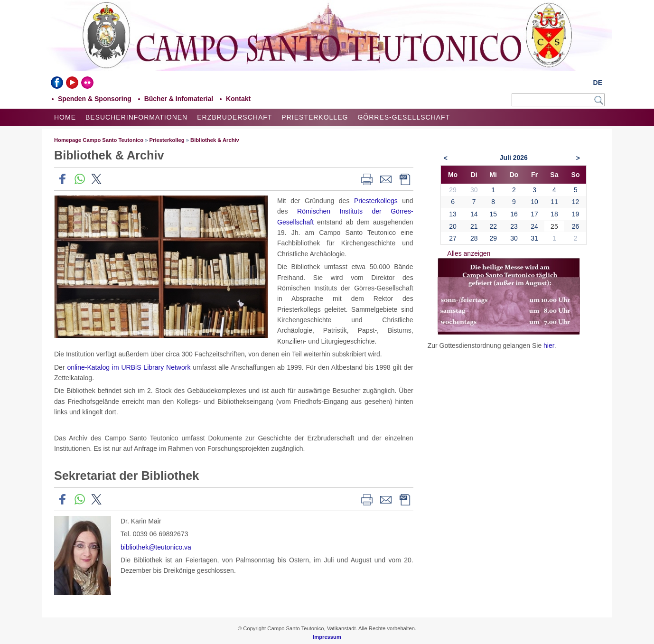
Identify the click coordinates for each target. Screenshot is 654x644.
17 (534, 214)
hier (549, 345)
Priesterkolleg (315, 117)
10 (534, 202)
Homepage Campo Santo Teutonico (99, 140)
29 (493, 238)
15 (493, 214)
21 (474, 226)
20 (453, 226)
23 (514, 226)
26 (576, 226)
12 (576, 202)
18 (554, 214)
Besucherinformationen (136, 117)
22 (493, 226)
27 (453, 238)
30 (514, 238)
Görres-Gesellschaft (404, 117)
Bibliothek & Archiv (215, 140)
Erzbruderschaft (234, 117)
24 (534, 226)
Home (65, 117)
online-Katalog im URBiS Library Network (129, 367)
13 (453, 214)
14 (474, 214)
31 (534, 238)
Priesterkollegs (376, 201)
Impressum (327, 637)
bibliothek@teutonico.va (156, 547)
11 (554, 202)
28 (474, 238)
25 (554, 226)
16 (514, 214)
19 (576, 214)
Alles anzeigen (469, 253)
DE (598, 83)
